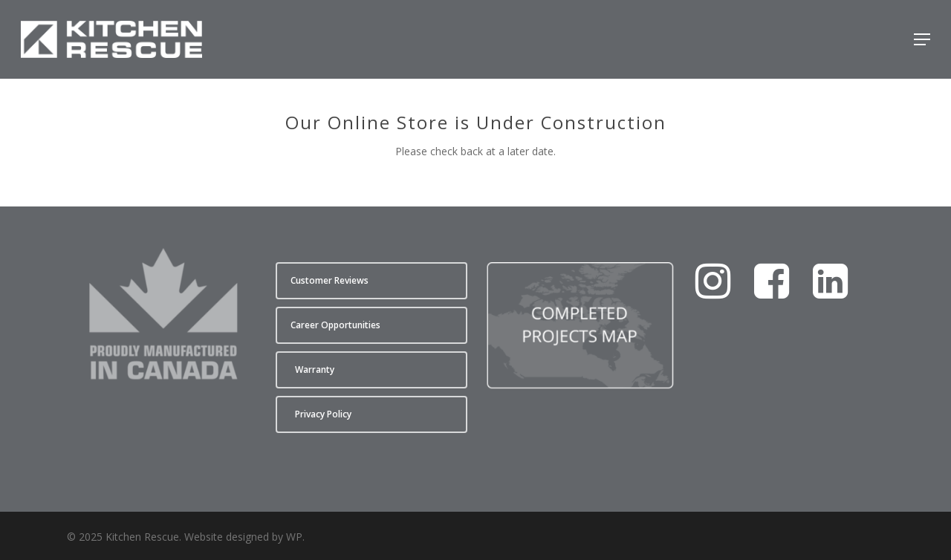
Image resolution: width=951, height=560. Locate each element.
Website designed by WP (243, 537)
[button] (922, 39)
